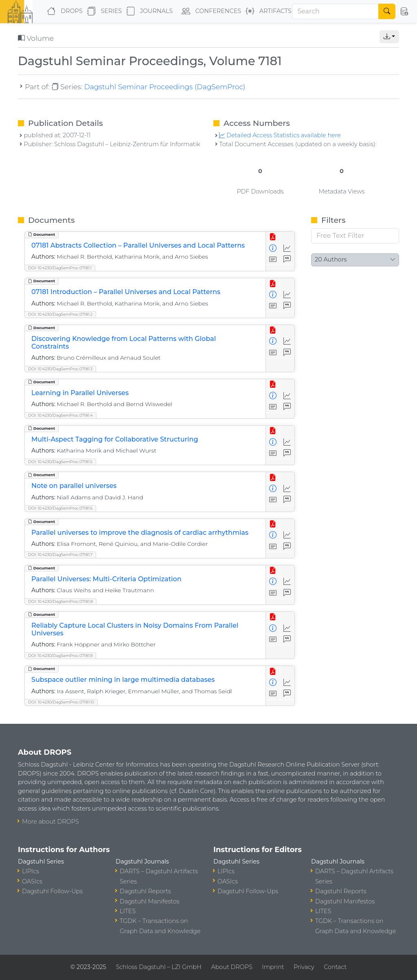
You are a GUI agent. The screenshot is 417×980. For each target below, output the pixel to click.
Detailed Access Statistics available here (280, 135)
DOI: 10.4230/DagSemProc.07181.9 (60, 656)
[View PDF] (273, 237)
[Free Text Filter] (355, 236)
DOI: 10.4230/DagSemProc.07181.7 (60, 555)
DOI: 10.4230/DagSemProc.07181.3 (60, 369)
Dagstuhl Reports (145, 891)
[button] (404, 11)
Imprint (273, 967)
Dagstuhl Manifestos (149, 901)
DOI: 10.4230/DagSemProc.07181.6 (60, 508)
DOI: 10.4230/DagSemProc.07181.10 (61, 702)
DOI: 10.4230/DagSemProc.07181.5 (60, 462)
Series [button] (103, 11)
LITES (128, 911)
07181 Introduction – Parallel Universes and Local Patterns (126, 292)
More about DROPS (50, 822)
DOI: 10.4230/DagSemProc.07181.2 (60, 314)
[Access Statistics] (287, 249)
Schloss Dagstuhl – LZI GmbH (158, 967)
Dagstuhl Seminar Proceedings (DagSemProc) (165, 87)
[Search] (335, 11)
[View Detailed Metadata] (273, 249)
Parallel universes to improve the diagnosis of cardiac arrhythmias (140, 533)
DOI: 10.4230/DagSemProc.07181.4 (60, 415)
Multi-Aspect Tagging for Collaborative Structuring (115, 439)
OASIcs (32, 881)
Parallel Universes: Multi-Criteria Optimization (106, 579)
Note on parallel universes (74, 486)
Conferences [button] (210, 11)
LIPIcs (31, 871)
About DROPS (232, 967)
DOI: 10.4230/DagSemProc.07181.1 (60, 268)
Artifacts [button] (267, 11)
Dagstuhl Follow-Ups (52, 891)
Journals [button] (148, 11)
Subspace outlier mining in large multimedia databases (123, 680)
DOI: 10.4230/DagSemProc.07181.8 (60, 601)
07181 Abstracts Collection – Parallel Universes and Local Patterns (138, 245)
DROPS (63, 11)
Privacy (304, 967)
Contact (335, 967)
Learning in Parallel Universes (80, 393)
